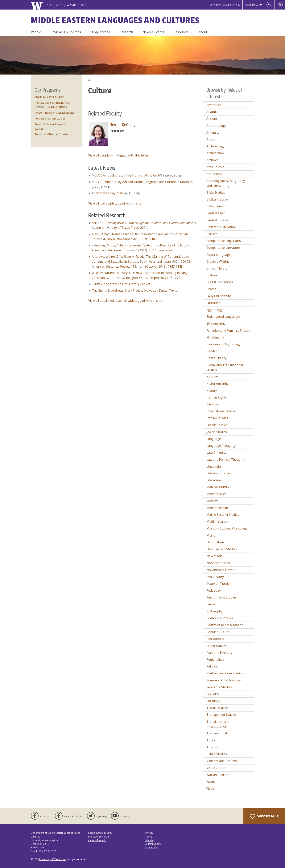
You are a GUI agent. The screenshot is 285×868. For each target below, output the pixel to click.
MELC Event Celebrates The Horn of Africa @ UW (127, 175)
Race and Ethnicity (219, 653)
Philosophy (214, 611)
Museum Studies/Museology (227, 528)
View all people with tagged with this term (118, 155)
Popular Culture (218, 632)
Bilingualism (215, 206)
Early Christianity (219, 296)
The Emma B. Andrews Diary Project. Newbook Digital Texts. (135, 290)
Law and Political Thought (225, 460)
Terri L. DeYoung (123, 124)
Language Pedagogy (221, 446)
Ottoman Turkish (219, 584)
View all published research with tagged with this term (127, 301)
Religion (212, 666)
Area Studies (215, 167)
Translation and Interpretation (218, 724)
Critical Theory (217, 268)
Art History (214, 174)
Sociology (213, 701)
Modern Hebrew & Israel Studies (55, 113)
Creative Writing (218, 262)
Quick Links (252, 5)
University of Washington (53, 859)
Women (212, 782)
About (203, 32)
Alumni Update (153, 844)
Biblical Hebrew (217, 199)
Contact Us (151, 848)
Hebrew (212, 377)
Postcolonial (215, 639)
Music (211, 535)
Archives (212, 160)
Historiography (217, 383)
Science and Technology (224, 680)
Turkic (211, 740)
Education (213, 303)
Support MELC (264, 817)
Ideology (213, 404)
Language (214, 439)
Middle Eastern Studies (223, 515)
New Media (214, 556)
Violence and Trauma (222, 761)
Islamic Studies (217, 425)
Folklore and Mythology (223, 344)
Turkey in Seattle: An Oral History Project (121, 284)
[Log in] (269, 5)
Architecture (215, 153)
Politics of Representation (225, 625)
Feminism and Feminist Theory (228, 331)
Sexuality (213, 694)
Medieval (213, 501)
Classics (212, 234)
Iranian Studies (217, 418)
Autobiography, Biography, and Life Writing (226, 183)
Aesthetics (214, 105)
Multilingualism (217, 521)
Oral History (215, 577)
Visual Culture (216, 768)
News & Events (153, 32)
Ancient (212, 119)
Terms (149, 837)
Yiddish (211, 789)
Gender (212, 351)
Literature (214, 480)
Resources (181, 32)
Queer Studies (217, 646)
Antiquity (213, 132)
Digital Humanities (220, 282)
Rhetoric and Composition (225, 673)
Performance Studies (221, 597)
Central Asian (216, 213)
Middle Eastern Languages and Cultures (115, 20)
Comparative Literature (223, 248)
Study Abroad (100, 32)
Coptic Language (219, 255)
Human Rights (217, 397)
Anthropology (216, 126)
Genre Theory (216, 358)
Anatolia (212, 112)
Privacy (149, 833)
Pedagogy (214, 590)
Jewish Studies (217, 432)
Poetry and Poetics (220, 618)
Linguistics (214, 466)
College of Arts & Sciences (225, 5)
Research (126, 32)
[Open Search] (280, 5)
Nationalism (215, 542)
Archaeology (215, 146)
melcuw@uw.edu (97, 840)
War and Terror (218, 775)
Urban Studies (217, 754)
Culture (212, 275)
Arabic (211, 139)
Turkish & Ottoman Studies (51, 134)
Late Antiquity (216, 452)
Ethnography (216, 323)
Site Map (150, 840)
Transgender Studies (221, 715)
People (36, 32)
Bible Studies (216, 193)
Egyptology (215, 310)
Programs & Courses (66, 32)
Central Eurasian (218, 220)
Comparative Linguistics (224, 241)
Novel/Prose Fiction (220, 570)
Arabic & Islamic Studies (49, 97)
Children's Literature (221, 227)
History (212, 391)
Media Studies (216, 494)
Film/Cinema (215, 337)
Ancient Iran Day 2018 (107, 193)
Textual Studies (217, 708)
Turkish (212, 747)
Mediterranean (217, 508)
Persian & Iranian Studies (50, 118)
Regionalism (215, 659)
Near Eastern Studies (222, 549)
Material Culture (218, 487)
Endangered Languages (223, 317)
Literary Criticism (219, 473)
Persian (212, 604)
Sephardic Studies (219, 687)
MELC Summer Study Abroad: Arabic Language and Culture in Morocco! (142, 182)
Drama (211, 289)
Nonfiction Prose (219, 563)
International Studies (221, 411)
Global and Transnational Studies (225, 367)
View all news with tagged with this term (117, 203)
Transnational (217, 733)
